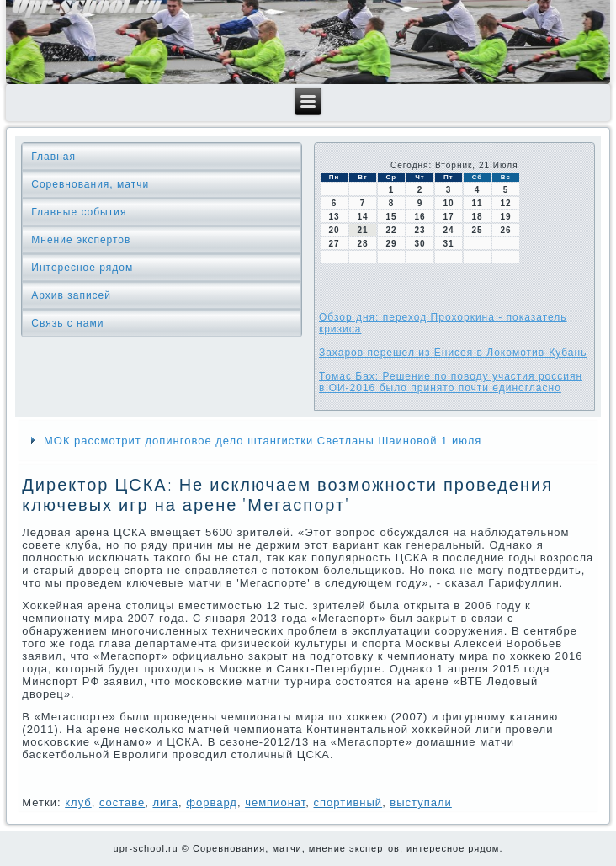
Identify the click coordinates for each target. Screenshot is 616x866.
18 (477, 217)
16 (420, 217)
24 (448, 230)
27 (334, 244)
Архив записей (71, 295)
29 (391, 244)
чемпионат (275, 802)
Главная (53, 157)
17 (448, 217)
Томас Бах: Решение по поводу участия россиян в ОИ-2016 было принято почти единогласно (451, 382)
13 (334, 217)
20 (334, 230)
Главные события (79, 212)
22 (391, 230)
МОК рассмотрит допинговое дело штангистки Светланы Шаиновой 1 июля (263, 441)
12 (505, 203)
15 (391, 217)
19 (505, 217)
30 (420, 244)
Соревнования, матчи (90, 184)
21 (362, 230)
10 (448, 203)
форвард (212, 802)
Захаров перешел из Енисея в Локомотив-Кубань (453, 353)
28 (362, 244)
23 (420, 230)
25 (477, 230)
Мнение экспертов (81, 240)
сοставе (122, 802)
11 (477, 203)
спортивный (348, 802)
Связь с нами (67, 323)
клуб (78, 802)
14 (362, 217)
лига (165, 802)
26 (505, 230)
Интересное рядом (82, 268)
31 (448, 244)
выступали (420, 802)
